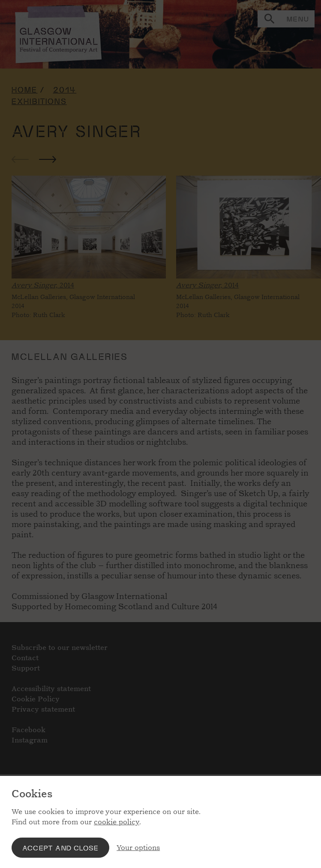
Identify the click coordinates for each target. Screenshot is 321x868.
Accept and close (60, 848)
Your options (138, 848)
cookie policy (117, 822)
